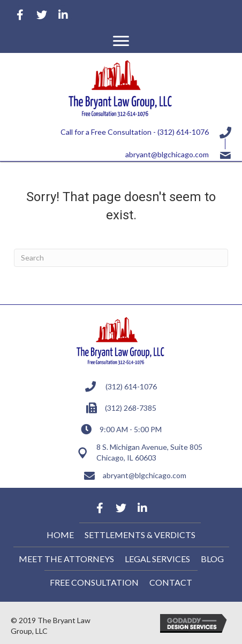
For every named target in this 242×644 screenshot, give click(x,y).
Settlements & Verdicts (140, 535)
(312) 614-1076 (183, 132)
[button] (121, 41)
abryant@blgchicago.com (167, 154)
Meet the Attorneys (66, 559)
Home (60, 535)
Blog (212, 559)
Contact (171, 582)
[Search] (121, 258)
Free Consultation (94, 582)
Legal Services (157, 559)
